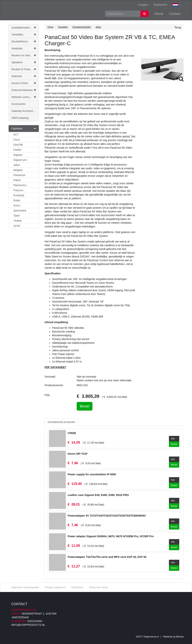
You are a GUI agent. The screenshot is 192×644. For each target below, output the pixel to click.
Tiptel (16, 216)
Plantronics (20, 185)
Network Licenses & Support (25, 97)
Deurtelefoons (24, 41)
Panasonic (19, 175)
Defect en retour (98, 587)
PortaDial (19, 195)
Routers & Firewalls (24, 69)
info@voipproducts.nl (28, 625)
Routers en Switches (24, 55)
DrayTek (18, 145)
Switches (24, 76)
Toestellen (24, 35)
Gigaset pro (20, 160)
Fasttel (17, 150)
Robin (17, 200)
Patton (17, 180)
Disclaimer (77, 587)
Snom (17, 205)
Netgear (18, 170)
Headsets (24, 48)
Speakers (24, 62)
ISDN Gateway (20, 118)
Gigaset (18, 155)
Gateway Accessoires (24, 111)
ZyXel (17, 226)
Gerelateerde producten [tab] (61, 422)
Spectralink (20, 211)
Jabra (17, 165)
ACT (16, 135)
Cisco (17, 140)
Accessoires (18, 104)
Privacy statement (55, 587)
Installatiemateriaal (24, 28)
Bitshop (180, 637)
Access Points (24, 83)
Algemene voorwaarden (25, 587)
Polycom (18, 190)
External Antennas (24, 90)
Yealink (18, 221)
